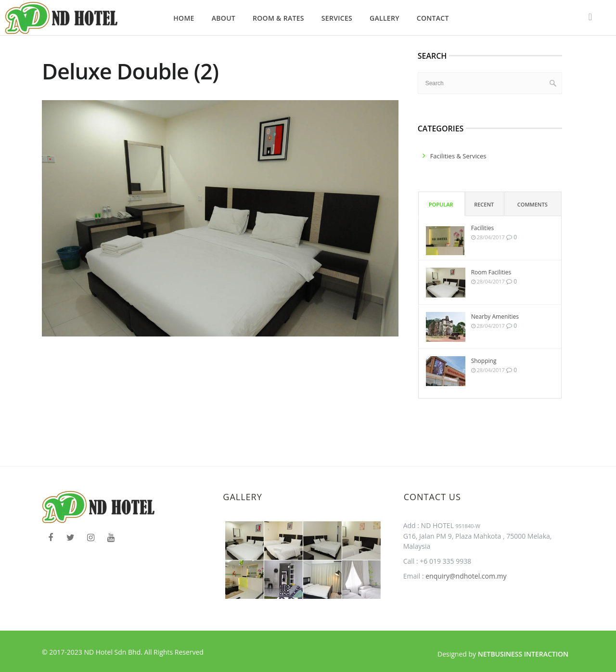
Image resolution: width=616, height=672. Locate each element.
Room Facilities (491, 272)
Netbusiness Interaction (523, 654)
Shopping (484, 361)
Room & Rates (278, 18)
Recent (484, 204)
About (224, 18)
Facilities (482, 228)
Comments (533, 204)
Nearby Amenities (495, 317)
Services (337, 18)
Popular (441, 204)
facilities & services (458, 156)
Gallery (385, 18)
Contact (433, 18)
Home (184, 18)
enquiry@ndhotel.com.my (465, 576)
